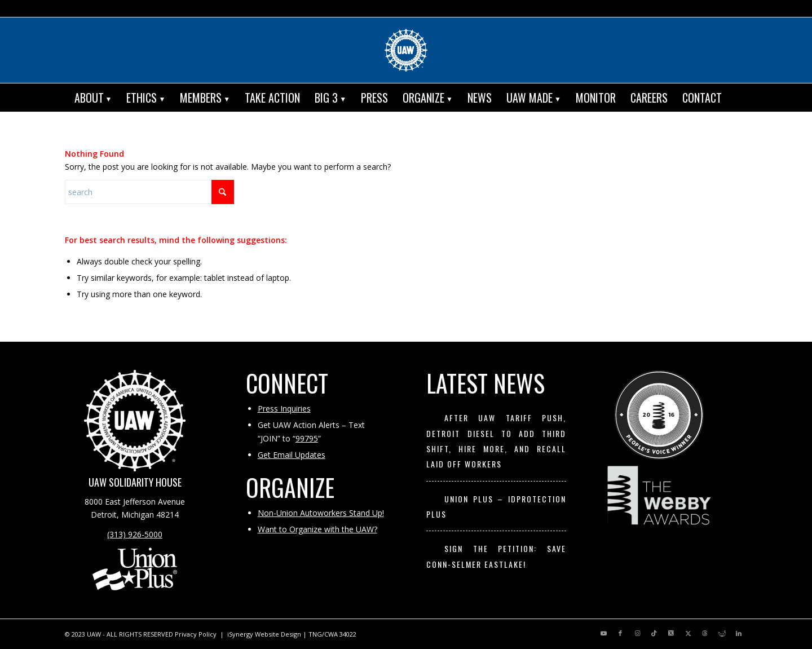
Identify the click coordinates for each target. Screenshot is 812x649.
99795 (307, 438)
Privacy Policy (196, 634)
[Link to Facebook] (620, 633)
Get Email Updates (292, 455)
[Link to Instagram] (637, 633)
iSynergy (240, 634)
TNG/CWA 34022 (332, 634)
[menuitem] (93, 98)
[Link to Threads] (705, 633)
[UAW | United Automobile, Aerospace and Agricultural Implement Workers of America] (406, 50)
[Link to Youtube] (603, 633)
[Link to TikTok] (654, 633)
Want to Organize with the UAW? (317, 529)
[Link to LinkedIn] (739, 633)
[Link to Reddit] (722, 633)
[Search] (737, 98)
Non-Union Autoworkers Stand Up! (321, 513)
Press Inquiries (284, 409)
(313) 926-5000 (135, 534)
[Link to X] (671, 633)
